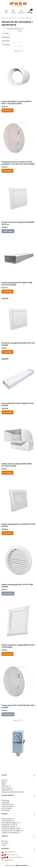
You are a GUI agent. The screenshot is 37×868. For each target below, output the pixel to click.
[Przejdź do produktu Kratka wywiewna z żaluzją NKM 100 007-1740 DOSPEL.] (18, 621)
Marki (3, 784)
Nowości (5, 841)
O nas (4, 780)
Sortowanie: (6, 41)
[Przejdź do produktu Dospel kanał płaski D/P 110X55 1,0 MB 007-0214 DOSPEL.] (18, 259)
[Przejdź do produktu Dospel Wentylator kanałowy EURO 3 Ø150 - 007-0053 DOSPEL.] (18, 77)
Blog (3, 782)
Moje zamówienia (8, 806)
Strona (16, 51)
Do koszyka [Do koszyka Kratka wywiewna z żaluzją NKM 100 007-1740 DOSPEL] (7, 654)
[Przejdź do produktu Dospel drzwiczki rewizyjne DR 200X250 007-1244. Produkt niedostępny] (18, 198)
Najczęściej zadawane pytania (12, 792)
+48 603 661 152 (12, 855)
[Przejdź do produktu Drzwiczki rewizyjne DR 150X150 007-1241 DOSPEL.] (18, 319)
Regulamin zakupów (9, 827)
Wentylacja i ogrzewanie (25, 18)
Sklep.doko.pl (12, 18)
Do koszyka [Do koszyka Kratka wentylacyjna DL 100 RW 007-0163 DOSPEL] (7, 533)
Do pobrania (6, 810)
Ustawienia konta (7, 804)
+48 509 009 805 (15, 857)
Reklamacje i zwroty (9, 825)
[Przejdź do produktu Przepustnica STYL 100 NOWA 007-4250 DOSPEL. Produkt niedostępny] (18, 681)
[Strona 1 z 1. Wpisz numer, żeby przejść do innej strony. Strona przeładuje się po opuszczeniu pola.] (20, 51)
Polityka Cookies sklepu (10, 833)
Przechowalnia (7, 808)
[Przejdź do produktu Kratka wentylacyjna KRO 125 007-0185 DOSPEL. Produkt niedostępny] (18, 561)
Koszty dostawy (7, 819)
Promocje (5, 843)
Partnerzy (5, 786)
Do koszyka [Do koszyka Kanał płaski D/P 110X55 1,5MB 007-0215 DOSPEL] (7, 412)
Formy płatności (7, 821)
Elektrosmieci (6, 790)
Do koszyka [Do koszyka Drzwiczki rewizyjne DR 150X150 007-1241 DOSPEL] (7, 352)
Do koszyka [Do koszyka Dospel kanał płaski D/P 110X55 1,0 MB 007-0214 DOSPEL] (7, 292)
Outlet (4, 845)
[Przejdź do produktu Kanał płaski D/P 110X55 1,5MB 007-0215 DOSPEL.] (18, 379)
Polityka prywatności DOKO (11, 829)
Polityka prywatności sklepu (11, 831)
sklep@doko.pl (7, 860)
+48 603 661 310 (10, 852)
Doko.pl (4, 18)
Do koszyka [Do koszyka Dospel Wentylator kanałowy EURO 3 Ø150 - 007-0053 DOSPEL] (7, 110)
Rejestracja (5, 800)
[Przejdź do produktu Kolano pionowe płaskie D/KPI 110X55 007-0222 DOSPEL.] (18, 440)
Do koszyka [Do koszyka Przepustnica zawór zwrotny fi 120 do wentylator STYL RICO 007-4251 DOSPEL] (7, 171)
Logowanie (5, 802)
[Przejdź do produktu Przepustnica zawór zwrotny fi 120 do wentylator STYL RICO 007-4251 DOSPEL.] (18, 138)
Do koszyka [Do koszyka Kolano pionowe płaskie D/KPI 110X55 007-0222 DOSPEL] (7, 473)
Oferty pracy (6, 788)
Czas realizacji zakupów (10, 823)
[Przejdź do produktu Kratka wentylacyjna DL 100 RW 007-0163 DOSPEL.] (18, 500)
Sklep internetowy (16, 865)
